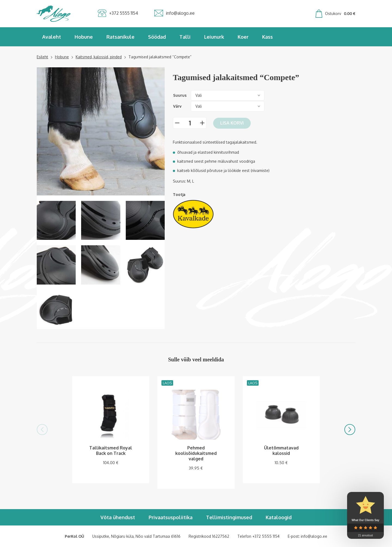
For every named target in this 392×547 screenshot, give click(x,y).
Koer (243, 37)
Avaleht (52, 37)
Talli (185, 37)
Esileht (42, 57)
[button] (42, 430)
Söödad (157, 37)
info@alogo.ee (314, 536)
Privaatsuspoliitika (171, 517)
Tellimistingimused (229, 517)
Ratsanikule (120, 37)
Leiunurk (214, 37)
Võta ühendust (118, 517)
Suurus (180, 95)
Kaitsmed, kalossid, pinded (99, 57)
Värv (177, 106)
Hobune (84, 37)
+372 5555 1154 (266, 536)
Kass (267, 37)
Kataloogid (279, 517)
